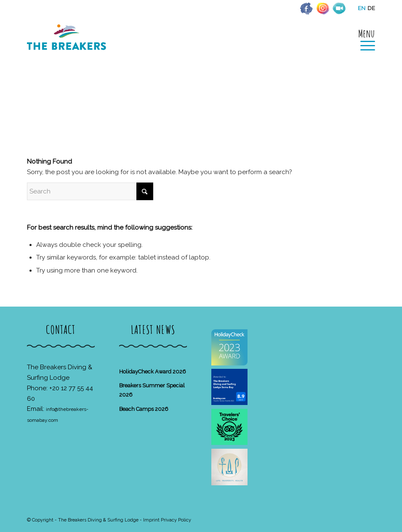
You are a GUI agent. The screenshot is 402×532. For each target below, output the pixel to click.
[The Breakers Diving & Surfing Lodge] (68, 46)
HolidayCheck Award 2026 (153, 372)
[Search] (90, 191)
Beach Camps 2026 (144, 409)
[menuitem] (363, 39)
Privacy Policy (176, 520)
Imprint (151, 520)
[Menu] (363, 39)
